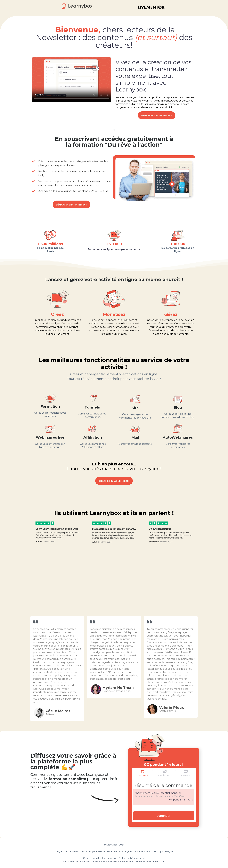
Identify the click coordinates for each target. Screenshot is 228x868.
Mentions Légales (123, 851)
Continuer (164, 816)
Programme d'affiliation (67, 851)
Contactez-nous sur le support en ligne (153, 851)
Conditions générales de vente (96, 851)
